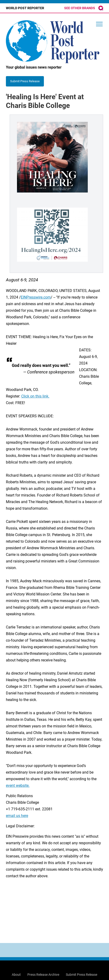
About (16, 975)
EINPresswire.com (36, 297)
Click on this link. (35, 396)
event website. (18, 785)
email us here (17, 816)
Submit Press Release (82, 975)
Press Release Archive (43, 975)
